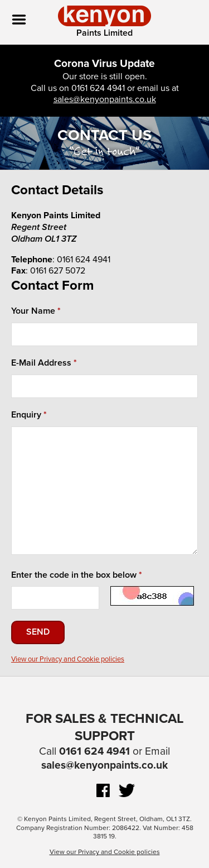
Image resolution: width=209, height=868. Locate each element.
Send (38, 632)
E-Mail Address (41, 363)
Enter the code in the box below (74, 575)
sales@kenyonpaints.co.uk (105, 99)
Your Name (33, 311)
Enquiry (26, 415)
